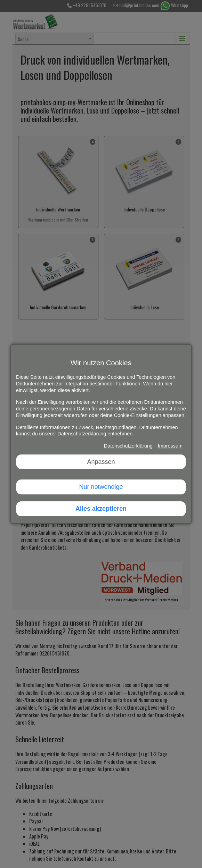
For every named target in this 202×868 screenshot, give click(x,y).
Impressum (170, 446)
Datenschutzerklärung (128, 446)
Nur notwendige (101, 487)
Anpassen (101, 462)
